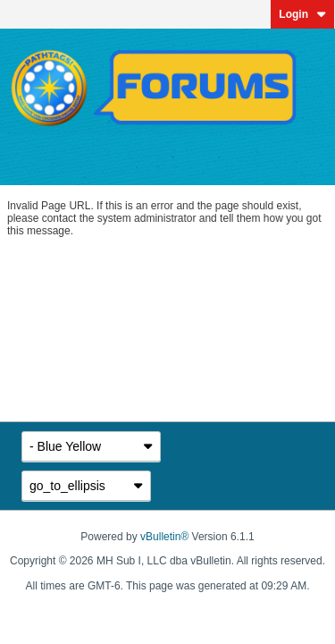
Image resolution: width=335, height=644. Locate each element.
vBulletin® (164, 537)
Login (302, 14)
